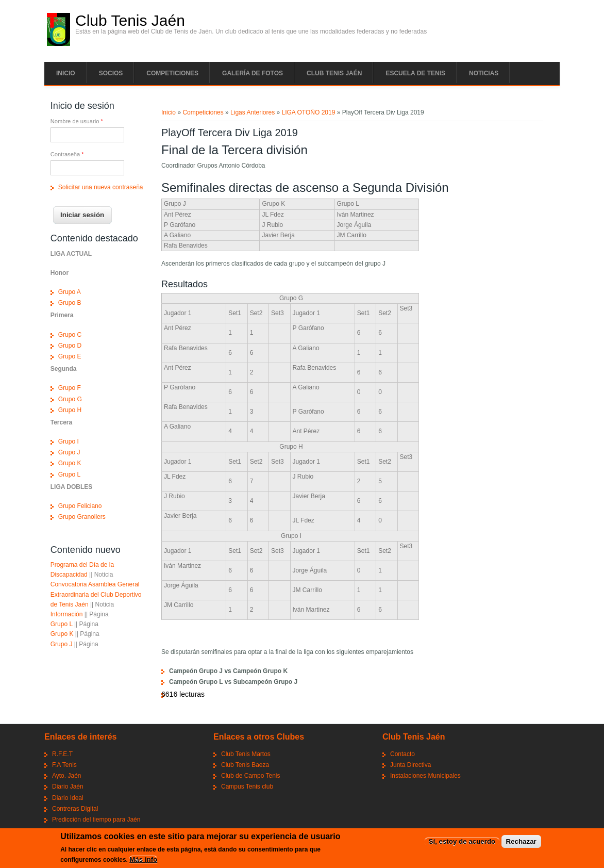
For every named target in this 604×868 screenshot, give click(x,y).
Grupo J (69, 452)
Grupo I (69, 441)
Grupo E (70, 356)
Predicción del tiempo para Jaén (96, 820)
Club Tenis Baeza (245, 765)
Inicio (66, 73)
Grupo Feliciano (80, 506)
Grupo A (70, 292)
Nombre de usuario (77, 121)
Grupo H (70, 410)
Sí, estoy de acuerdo (462, 843)
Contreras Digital (75, 809)
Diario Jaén (68, 787)
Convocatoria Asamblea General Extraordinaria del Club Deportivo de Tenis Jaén (96, 594)
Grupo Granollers (82, 517)
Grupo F (70, 388)
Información (67, 614)
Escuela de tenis (415, 73)
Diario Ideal (68, 798)
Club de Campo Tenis (251, 776)
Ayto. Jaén (66, 776)
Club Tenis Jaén (130, 21)
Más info (143, 861)
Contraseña (67, 154)
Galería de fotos (253, 73)
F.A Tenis (64, 765)
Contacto (402, 754)
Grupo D (70, 346)
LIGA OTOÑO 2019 (309, 112)
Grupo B (70, 303)
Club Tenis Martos (246, 754)
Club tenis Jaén (334, 73)
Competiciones (172, 73)
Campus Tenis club (247, 787)
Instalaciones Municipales (425, 776)
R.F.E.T (62, 754)
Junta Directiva (410, 765)
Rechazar (521, 843)
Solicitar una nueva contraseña (101, 187)
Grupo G (70, 399)
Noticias (484, 73)
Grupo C (70, 335)
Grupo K (70, 463)
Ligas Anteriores (253, 112)
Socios (111, 73)
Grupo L (69, 474)
